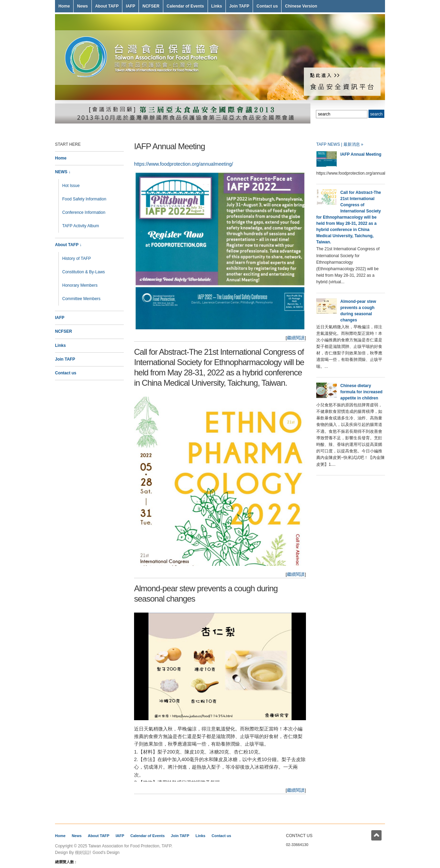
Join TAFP (239, 6)
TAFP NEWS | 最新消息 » (340, 144)
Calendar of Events (185, 6)
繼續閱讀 (296, 338)
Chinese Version (301, 6)
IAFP (130, 6)
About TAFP (107, 6)
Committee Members (81, 299)
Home (64, 6)
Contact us (267, 6)
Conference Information (84, 212)
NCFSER (151, 6)
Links (217, 6)
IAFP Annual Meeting (169, 146)
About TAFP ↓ (68, 245)
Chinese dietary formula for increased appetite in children (361, 392)
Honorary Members (80, 285)
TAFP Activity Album (81, 226)
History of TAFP (77, 259)
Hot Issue (71, 186)
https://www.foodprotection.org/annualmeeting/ (184, 164)
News (82, 6)
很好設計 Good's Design (97, 853)
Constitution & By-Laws (84, 272)
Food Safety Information (84, 199)
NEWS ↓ (63, 172)
